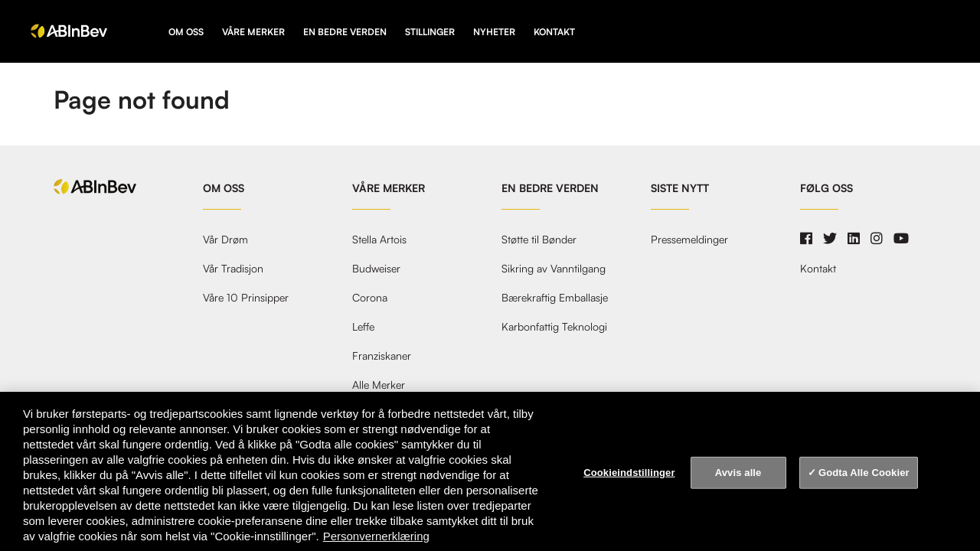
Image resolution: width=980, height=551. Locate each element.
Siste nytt (680, 188)
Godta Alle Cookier (864, 473)
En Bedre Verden (345, 32)
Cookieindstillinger (629, 473)
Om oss (186, 32)
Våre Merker (253, 32)
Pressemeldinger (689, 240)
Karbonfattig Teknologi (554, 327)
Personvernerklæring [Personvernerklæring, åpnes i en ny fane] (376, 536)
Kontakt (554, 32)
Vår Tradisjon (233, 269)
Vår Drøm (225, 240)
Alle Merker (379, 385)
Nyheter (494, 32)
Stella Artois (379, 240)
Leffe (363, 327)
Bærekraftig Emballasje (555, 298)
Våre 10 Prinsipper (246, 298)
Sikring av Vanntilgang (554, 269)
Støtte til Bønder (539, 240)
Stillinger (430, 32)
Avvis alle (738, 473)
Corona (370, 298)
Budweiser (376, 269)
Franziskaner (382, 356)
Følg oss (826, 188)
